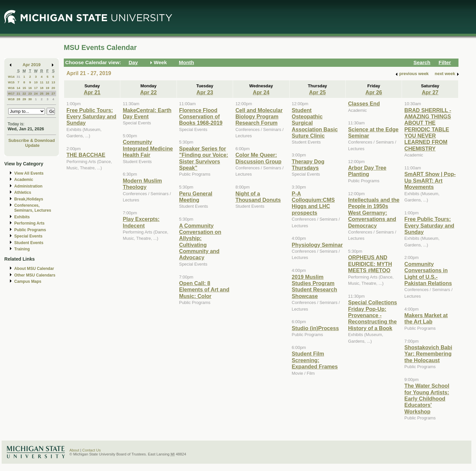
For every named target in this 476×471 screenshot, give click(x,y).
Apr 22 (148, 92)
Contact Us (92, 450)
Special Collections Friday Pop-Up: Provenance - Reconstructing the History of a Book (373, 315)
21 (18, 93)
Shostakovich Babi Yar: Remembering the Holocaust (428, 354)
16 (30, 88)
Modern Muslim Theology (142, 184)
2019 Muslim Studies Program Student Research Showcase (315, 286)
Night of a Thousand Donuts (258, 197)
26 (47, 93)
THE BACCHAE (86, 155)
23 (30, 93)
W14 (11, 77)
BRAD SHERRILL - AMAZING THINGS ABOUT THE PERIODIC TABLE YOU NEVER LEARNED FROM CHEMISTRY (428, 129)
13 (53, 82)
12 (47, 82)
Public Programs (30, 230)
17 (36, 88)
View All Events (29, 173)
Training (22, 249)
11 (42, 82)
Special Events (28, 236)
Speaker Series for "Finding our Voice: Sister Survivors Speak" (204, 158)
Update (32, 145)
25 (42, 93)
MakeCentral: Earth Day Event (147, 113)
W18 (11, 99)
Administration (28, 186)
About (74, 450)
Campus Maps (28, 281)
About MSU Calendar (34, 269)
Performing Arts (29, 223)
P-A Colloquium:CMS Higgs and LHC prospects (313, 203)
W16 (11, 88)
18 (42, 88)
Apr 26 (374, 92)
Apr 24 (261, 92)
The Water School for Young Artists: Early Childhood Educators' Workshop (427, 399)
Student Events (29, 243)
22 (24, 93)
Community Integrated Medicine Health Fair (148, 148)
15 (24, 88)
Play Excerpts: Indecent (141, 222)
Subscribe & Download (32, 140)
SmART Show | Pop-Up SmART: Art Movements (430, 180)
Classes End (364, 104)
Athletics (23, 193)
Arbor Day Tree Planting (367, 171)
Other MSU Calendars (35, 275)
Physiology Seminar (317, 245)
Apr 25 (317, 92)
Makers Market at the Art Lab (426, 318)
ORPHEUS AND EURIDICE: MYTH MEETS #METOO (370, 264)
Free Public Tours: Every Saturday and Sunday (91, 117)
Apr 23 (205, 92)
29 (24, 99)
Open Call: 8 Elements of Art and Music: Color (204, 290)
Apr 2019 (32, 65)
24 (36, 93)
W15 (11, 82)
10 (36, 82)
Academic (24, 180)
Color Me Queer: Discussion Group (258, 158)
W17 (11, 93)
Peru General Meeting (196, 197)
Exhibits (22, 217)
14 (18, 88)
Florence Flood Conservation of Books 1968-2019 (201, 117)
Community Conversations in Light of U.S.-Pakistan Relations (428, 274)
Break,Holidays (29, 199)
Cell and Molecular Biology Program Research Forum (259, 117)
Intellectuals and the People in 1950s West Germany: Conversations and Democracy (374, 213)
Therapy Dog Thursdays (308, 165)
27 (53, 93)
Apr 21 (92, 92)
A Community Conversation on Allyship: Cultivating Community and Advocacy (200, 242)
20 (53, 88)
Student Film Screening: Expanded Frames (315, 360)
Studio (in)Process (316, 328)
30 (30, 99)
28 (18, 99)
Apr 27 (430, 92)
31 (18, 77)
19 (47, 88)
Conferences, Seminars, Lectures (33, 208)
